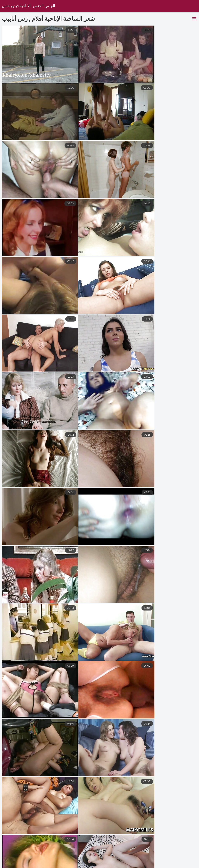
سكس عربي (130, 864)
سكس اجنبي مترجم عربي (97, 864)
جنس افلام (32, 864)
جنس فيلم (185, 864)
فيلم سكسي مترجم (60, 864)
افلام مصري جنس (158, 864)
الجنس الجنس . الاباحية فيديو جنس (29, 6)
